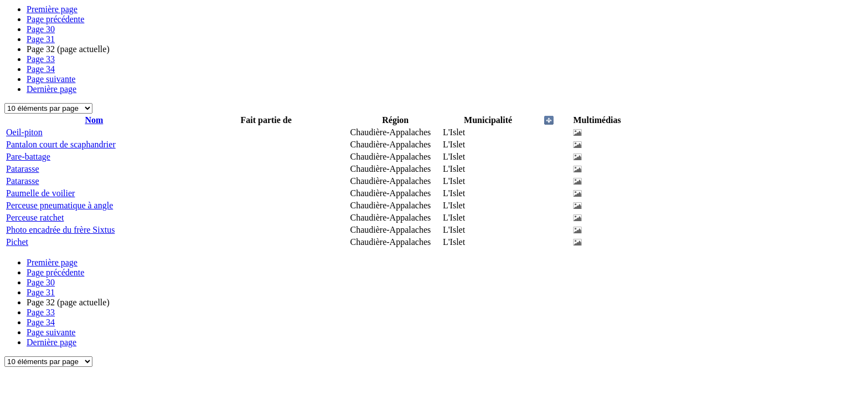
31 (41, 39)
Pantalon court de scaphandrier (61, 144)
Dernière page (51, 89)
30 (41, 29)
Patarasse (23, 169)
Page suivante (51, 79)
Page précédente (55, 19)
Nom (94, 120)
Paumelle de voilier (40, 193)
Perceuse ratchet (35, 218)
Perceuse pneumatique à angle (60, 205)
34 (41, 69)
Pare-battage (28, 157)
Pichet (17, 242)
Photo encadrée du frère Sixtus (60, 230)
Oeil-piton (24, 132)
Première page (52, 9)
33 (41, 59)
